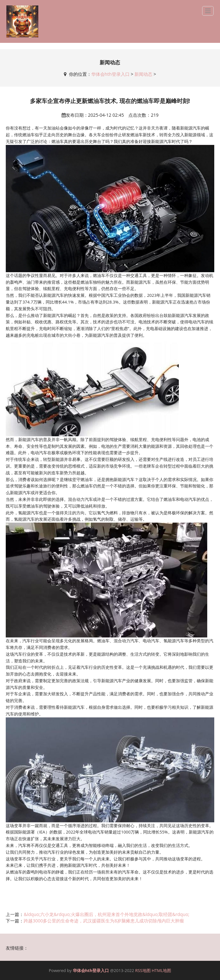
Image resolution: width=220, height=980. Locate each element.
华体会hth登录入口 (110, 74)
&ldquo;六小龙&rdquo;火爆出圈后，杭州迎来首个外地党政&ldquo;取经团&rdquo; (106, 914)
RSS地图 (143, 970)
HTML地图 (161, 970)
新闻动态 (143, 74)
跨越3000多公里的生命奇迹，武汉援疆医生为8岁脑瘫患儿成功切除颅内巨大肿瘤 (104, 921)
